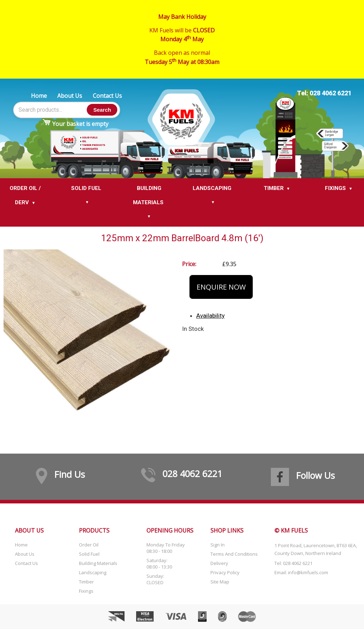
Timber (86, 582)
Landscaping (93, 572)
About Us (70, 96)
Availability (210, 316)
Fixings (86, 591)
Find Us (70, 474)
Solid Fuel (89, 554)
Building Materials (98, 563)
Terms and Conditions (234, 554)
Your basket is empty (80, 124)
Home (39, 96)
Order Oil (89, 545)
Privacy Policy (225, 572)
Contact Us (107, 96)
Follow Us (315, 475)
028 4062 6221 (192, 474)
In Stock (193, 329)
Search (102, 110)
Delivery (219, 563)
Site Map (220, 582)
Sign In (218, 545)
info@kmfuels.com (308, 572)
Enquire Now (221, 287)
